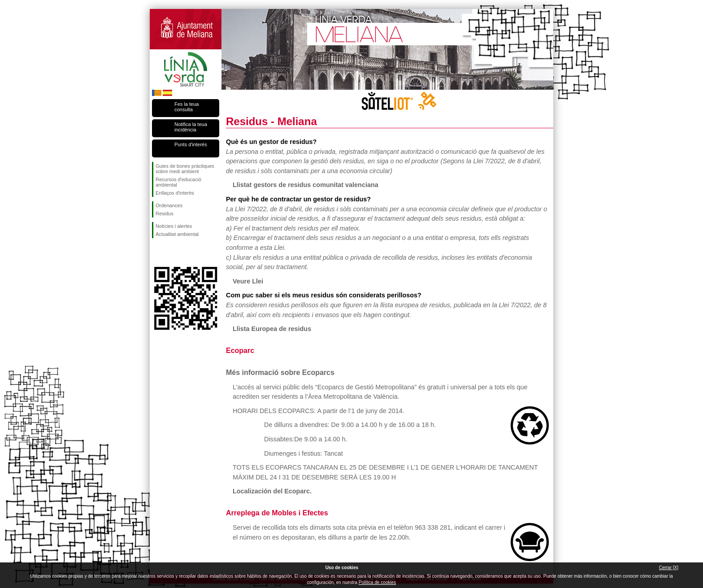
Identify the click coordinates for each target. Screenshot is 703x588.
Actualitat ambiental (177, 234)
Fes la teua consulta (187, 107)
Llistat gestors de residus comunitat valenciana (306, 185)
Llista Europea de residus (272, 329)
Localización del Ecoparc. (272, 491)
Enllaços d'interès (175, 193)
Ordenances (169, 205)
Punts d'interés (191, 144)
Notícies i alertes (174, 226)
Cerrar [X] (669, 568)
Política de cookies (377, 582)
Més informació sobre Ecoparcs (280, 372)
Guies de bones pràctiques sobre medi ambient (185, 169)
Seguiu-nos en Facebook (157, 253)
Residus (165, 213)
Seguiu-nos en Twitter (172, 253)
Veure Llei (248, 281)
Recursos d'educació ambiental (178, 182)
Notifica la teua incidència (191, 127)
